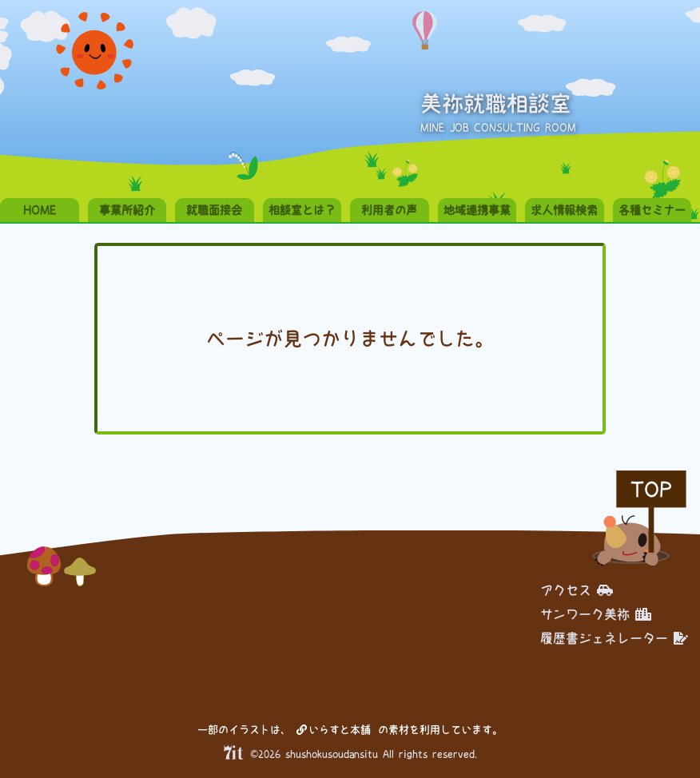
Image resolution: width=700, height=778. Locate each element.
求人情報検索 (564, 210)
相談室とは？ (302, 210)
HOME (40, 210)
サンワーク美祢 (596, 614)
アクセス (577, 590)
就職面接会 (214, 210)
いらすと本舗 (334, 730)
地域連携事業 (477, 210)
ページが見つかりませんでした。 (350, 339)
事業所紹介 (127, 210)
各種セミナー (652, 210)
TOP (651, 489)
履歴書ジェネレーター (614, 638)
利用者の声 (389, 210)
